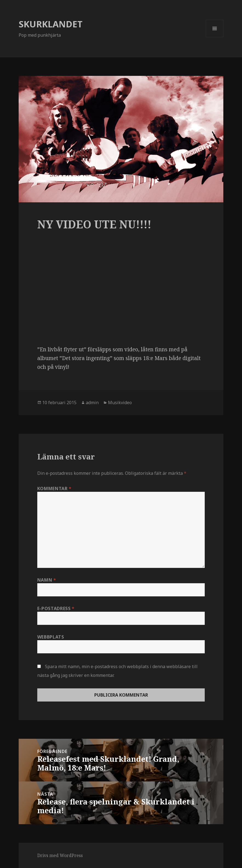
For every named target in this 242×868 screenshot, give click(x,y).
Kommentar (54, 488)
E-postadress (56, 608)
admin (92, 403)
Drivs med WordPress (60, 855)
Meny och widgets (215, 37)
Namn (47, 580)
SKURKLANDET (51, 24)
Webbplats (51, 637)
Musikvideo (120, 403)
